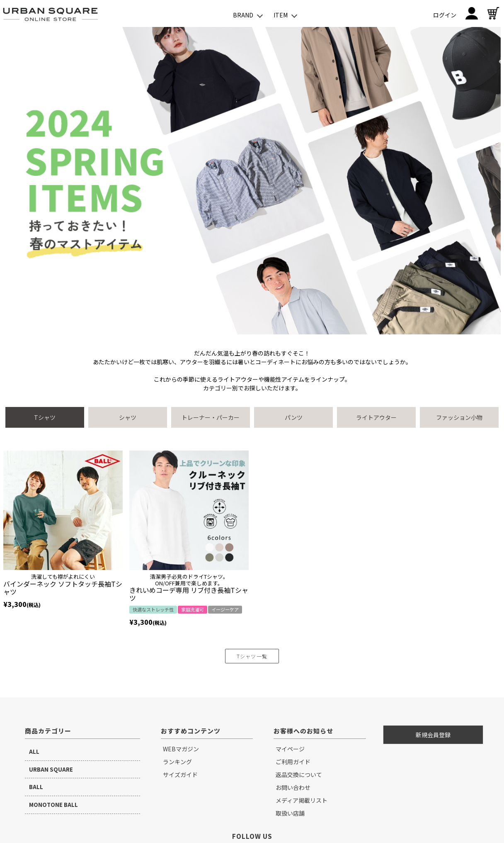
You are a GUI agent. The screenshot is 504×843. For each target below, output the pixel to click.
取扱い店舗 (290, 813)
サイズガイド (180, 775)
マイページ (290, 749)
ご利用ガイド (293, 762)
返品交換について (299, 775)
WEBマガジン (181, 749)
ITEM (281, 15)
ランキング (177, 762)
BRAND (243, 15)
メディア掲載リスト (302, 800)
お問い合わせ (293, 787)
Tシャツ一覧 (252, 656)
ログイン (445, 15)
